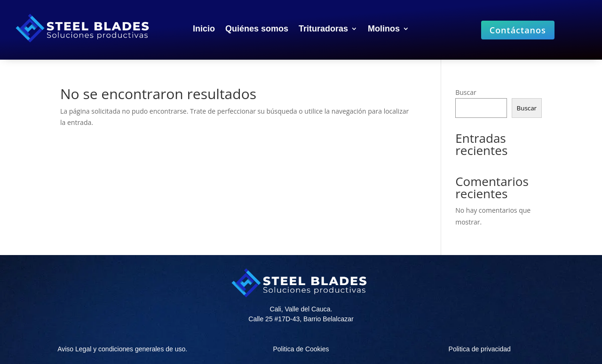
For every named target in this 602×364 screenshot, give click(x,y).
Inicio (204, 29)
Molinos (384, 29)
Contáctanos (518, 30)
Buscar (466, 92)
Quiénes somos (257, 29)
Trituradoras (323, 29)
